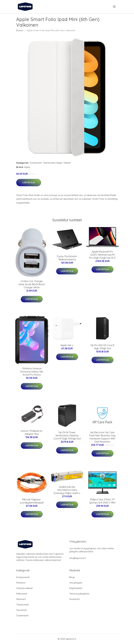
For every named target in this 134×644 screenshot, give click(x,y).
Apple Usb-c (67, 345)
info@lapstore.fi (78, 558)
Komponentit (23, 577)
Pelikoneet (22, 594)
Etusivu (20, 30)
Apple (59, 163)
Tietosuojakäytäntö (79, 594)
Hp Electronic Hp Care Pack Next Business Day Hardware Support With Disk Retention (102, 437)
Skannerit (21, 599)
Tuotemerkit (36, 163)
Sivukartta (74, 599)
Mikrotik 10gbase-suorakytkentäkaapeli (32, 501)
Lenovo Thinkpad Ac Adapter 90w (32, 432)
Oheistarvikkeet (24, 588)
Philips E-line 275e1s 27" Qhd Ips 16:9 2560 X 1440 (102, 501)
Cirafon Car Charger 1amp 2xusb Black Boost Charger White (32, 284)
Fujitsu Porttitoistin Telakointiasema (67, 258)
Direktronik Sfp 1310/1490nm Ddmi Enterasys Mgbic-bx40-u (67, 490)
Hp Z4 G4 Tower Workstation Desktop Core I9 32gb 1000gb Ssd (67, 435)
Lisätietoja (29, 183)
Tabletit (67, 163)
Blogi (72, 577)
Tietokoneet (49, 163)
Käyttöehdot (76, 588)
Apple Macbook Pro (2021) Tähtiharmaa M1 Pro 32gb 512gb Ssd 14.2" (102, 255)
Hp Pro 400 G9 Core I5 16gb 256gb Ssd (102, 347)
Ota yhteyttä (76, 583)
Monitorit (21, 583)
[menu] (114, 7)
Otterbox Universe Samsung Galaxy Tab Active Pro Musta (32, 372)
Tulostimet (21, 610)
